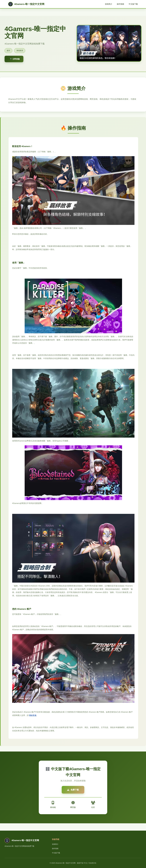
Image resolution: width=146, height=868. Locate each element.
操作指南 (120, 4)
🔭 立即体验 (15, 59)
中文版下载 (133, 4)
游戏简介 (109, 4)
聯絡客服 (33, 715)
